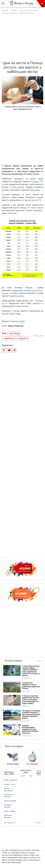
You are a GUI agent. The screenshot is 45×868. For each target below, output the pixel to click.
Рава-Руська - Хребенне (9, 629)
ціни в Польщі (15, 328)
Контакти (35, 840)
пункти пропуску (34, 726)
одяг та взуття (34, 736)
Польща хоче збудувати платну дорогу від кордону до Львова (31, 519)
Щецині (36, 176)
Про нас (11, 838)
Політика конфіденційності (25, 838)
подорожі (26, 717)
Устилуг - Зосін (9, 618)
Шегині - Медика (10, 645)
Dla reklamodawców (13, 840)
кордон (36, 717)
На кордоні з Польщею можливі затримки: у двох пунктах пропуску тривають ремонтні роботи (31, 548)
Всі (40, 495)
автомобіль (21, 731)
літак (36, 722)
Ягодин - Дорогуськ (11, 613)
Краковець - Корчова (8, 639)
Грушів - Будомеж (10, 634)
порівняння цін (9, 333)
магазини (31, 712)
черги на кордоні (14, 741)
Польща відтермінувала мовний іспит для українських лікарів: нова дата (30, 563)
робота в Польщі (14, 722)
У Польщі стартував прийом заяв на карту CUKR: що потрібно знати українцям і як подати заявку (31, 533)
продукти (32, 731)
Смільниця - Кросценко (8, 650)
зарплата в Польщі (31, 741)
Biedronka (27, 722)
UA (42, 4)
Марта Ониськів (16, 321)
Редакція (26, 840)
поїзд (22, 726)
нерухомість (23, 333)
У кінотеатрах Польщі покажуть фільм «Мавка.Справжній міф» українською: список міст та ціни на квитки (31, 504)
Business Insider (18, 316)
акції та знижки (13, 717)
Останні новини (13, 494)
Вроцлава (35, 185)
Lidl (12, 731)
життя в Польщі (18, 712)
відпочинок (11, 736)
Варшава (23, 746)
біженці (22, 736)
